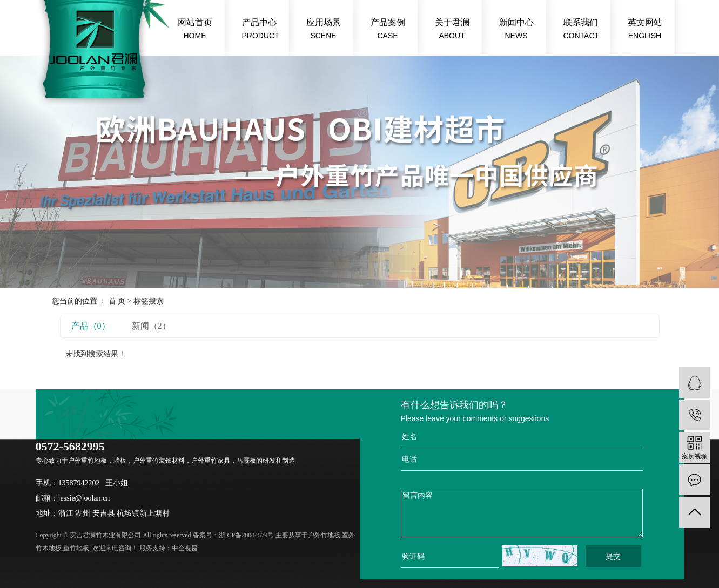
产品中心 (261, 30)
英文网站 (645, 30)
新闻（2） (151, 326)
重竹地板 (76, 548)
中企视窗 (185, 548)
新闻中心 (516, 30)
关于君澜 (452, 30)
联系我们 (582, 30)
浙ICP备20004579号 (247, 535)
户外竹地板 (324, 535)
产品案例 (388, 30)
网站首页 (195, 30)
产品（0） (91, 326)
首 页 (117, 301)
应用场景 (324, 30)
